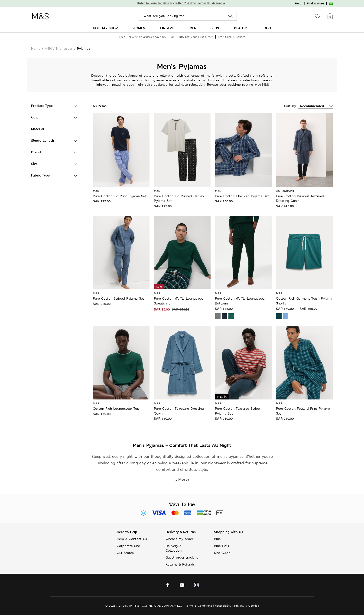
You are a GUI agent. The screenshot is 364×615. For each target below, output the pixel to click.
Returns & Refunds (180, 564)
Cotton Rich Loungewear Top (116, 409)
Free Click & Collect (231, 37)
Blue (217, 539)
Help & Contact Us (132, 539)
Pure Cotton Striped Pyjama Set (119, 298)
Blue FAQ (221, 546)
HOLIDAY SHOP (105, 28)
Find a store (315, 3)
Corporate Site (128, 546)
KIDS (215, 28)
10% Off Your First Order (196, 37)
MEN (193, 28)
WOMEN (139, 28)
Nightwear (64, 48)
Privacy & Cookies (247, 606)
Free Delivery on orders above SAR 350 (146, 37)
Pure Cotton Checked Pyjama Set (242, 196)
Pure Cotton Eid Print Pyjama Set (120, 196)
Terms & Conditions (199, 606)
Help (298, 3)
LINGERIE (167, 28)
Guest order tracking (182, 557)
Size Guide (222, 553)
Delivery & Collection (174, 548)
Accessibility (223, 606)
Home (36, 48)
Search (231, 16)
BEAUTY (240, 28)
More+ (184, 479)
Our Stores (125, 553)
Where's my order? (180, 539)
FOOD (266, 28)
